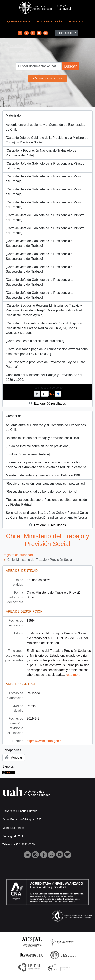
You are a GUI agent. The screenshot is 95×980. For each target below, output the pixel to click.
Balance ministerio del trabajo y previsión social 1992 (43, 438)
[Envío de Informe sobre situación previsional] (38, 446)
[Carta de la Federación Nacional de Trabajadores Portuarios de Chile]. (41, 153)
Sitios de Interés (49, 22)
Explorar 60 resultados (48, 404)
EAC (7, 772)
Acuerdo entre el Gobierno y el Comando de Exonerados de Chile (46, 427)
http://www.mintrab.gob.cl (44, 741)
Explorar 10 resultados (48, 525)
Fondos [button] (75, 22)
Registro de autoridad (18, 555)
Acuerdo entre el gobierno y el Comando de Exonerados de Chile (45, 127)
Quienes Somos (19, 22)
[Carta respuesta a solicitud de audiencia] (35, 341)
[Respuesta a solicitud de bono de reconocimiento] (41, 492)
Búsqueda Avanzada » (47, 78)
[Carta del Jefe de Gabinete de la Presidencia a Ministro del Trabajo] (45, 166)
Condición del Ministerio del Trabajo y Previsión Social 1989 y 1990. (44, 377)
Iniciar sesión (65, 33)
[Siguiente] (58, 394)
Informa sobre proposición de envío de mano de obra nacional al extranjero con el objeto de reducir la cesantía (46, 465)
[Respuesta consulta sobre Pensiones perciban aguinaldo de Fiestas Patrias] (46, 502)
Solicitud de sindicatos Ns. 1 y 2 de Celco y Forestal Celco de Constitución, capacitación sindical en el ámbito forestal (47, 515)
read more (73, 675)
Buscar (70, 66)
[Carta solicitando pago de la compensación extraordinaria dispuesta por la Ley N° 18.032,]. (47, 351)
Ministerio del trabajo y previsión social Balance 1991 (43, 475)
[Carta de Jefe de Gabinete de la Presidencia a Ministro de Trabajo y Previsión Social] (47, 140)
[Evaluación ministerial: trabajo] (28, 454)
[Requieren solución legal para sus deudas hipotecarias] (45, 483)
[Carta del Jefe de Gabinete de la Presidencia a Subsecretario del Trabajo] (39, 243)
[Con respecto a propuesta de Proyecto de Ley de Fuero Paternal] (45, 364)
